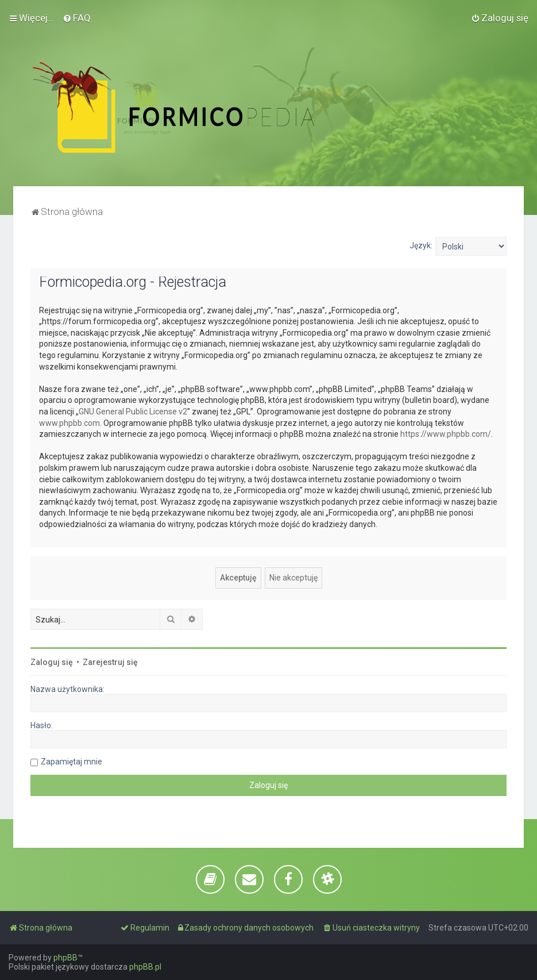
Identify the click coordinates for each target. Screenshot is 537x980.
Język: (421, 245)
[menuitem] (77, 18)
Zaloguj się (52, 662)
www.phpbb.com (69, 423)
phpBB (65, 958)
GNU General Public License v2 (133, 412)
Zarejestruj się (110, 662)
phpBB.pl (145, 967)
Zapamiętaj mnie (72, 762)
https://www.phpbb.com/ (446, 434)
